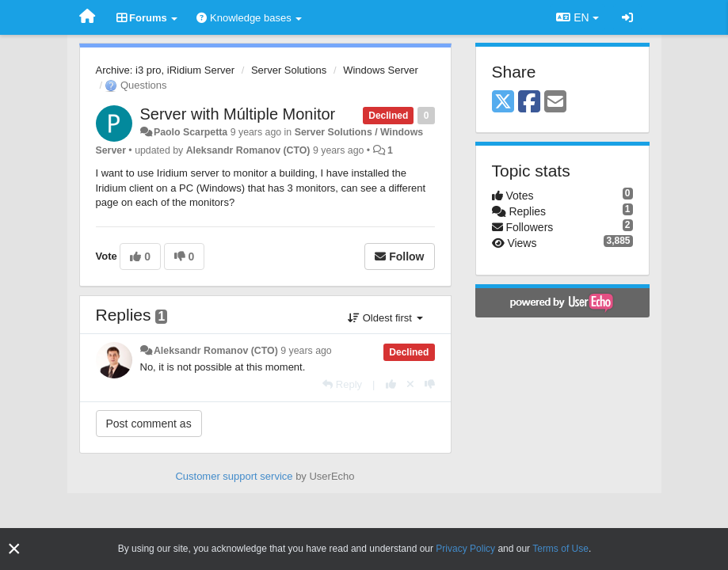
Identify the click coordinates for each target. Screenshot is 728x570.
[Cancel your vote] (410, 384)
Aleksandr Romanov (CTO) (248, 150)
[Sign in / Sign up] (627, 17)
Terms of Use (560, 549)
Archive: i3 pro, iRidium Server (166, 70)
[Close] (14, 549)
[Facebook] (529, 103)
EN (577, 17)
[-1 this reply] (430, 384)
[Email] (555, 103)
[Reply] (342, 384)
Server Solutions (289, 70)
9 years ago (306, 351)
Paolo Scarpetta (191, 132)
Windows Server (381, 70)
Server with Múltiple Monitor (238, 114)
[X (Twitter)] (503, 103)
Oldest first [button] (385, 318)
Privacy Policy (465, 549)
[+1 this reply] (391, 384)
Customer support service (234, 476)
